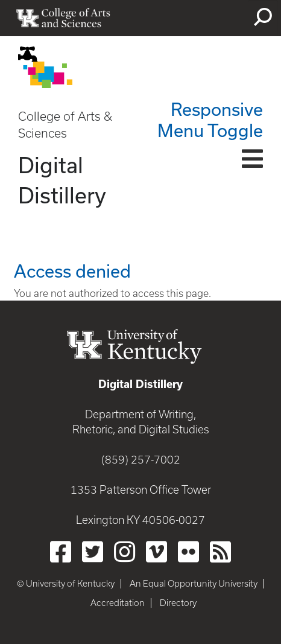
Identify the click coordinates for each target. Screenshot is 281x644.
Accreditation (118, 603)
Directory (178, 603)
